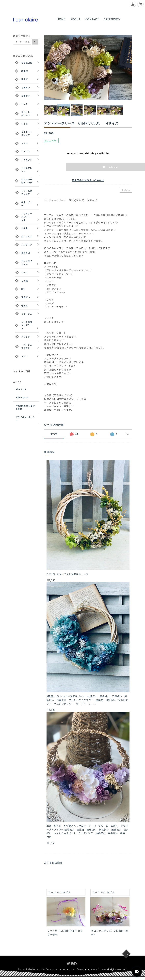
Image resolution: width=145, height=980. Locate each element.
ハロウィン (27, 245)
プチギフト (27, 160)
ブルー (25, 143)
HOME (61, 19)
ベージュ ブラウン (28, 346)
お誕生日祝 (27, 63)
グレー (25, 356)
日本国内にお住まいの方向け (88, 180)
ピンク (25, 104)
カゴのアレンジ (27, 170)
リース (25, 272)
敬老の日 (26, 253)
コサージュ (27, 314)
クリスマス (27, 236)
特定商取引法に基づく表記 (25, 407)
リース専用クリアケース (27, 325)
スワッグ (26, 337)
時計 (24, 289)
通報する (126, 190)
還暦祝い (26, 297)
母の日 (25, 306)
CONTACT (92, 19)
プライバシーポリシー (25, 419)
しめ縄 (25, 281)
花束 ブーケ (27, 204)
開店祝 (25, 79)
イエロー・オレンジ (27, 133)
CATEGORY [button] (112, 19)
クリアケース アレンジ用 (27, 217)
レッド (25, 124)
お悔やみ (26, 96)
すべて (54, 434)
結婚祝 (25, 71)
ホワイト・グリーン (27, 114)
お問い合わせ (22, 397)
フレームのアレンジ (27, 192)
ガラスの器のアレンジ (27, 181)
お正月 (25, 228)
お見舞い (26, 87)
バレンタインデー (27, 263)
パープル (26, 151)
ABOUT (75, 19)
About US (21, 389)
